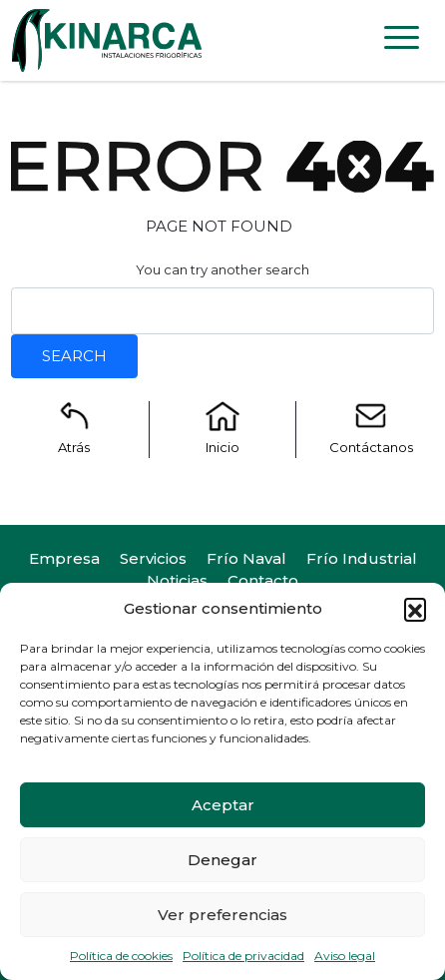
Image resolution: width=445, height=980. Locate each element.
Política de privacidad (243, 956)
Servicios (153, 558)
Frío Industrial (362, 558)
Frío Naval (246, 558)
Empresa (64, 558)
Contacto (263, 580)
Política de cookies (121, 956)
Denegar (222, 860)
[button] (415, 609)
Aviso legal (345, 956)
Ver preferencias (222, 915)
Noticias (177, 580)
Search (74, 356)
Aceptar (223, 805)
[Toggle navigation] (402, 41)
